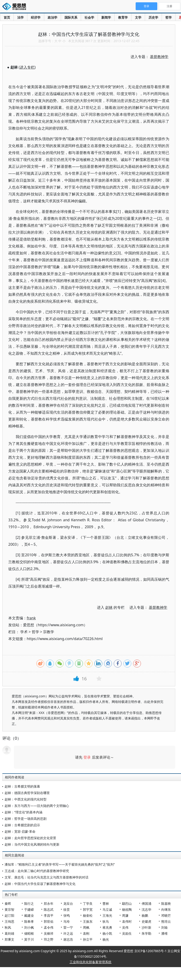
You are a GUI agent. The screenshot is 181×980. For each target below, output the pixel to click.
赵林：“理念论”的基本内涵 (23, 812)
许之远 (68, 933)
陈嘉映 (166, 903)
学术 (24, 632)
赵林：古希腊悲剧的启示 (22, 825)
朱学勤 (146, 933)
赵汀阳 (9, 915)
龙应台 (68, 903)
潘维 (164, 933)
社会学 (89, 17)
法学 (20, 17)
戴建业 (29, 915)
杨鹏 (145, 915)
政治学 (53, 17)
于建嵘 (29, 909)
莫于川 (29, 939)
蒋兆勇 (107, 927)
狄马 (106, 921)
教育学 (123, 17)
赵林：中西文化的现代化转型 (26, 799)
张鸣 (67, 915)
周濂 (125, 915)
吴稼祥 (49, 933)
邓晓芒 (166, 915)
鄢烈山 (127, 903)
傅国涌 (146, 903)
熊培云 (166, 921)
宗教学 (49, 632)
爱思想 (16, 7)
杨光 (106, 939)
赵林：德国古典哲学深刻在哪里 (27, 793)
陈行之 (29, 903)
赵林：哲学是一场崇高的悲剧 (26, 819)
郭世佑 (49, 921)
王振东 (88, 921)
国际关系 (71, 17)
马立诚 (107, 909)
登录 (87, 757)
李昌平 (49, 915)
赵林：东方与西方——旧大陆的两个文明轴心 (37, 806)
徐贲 (67, 909)
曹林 (106, 903)
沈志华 (146, 909)
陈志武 (49, 909)
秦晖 (8, 903)
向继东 (166, 909)
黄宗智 (9, 909)
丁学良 (88, 903)
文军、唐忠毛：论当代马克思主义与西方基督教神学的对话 (47, 877)
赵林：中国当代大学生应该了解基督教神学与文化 (40, 884)
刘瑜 (164, 927)
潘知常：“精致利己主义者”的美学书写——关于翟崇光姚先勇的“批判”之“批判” (60, 864)
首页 (7, 17)
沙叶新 (146, 927)
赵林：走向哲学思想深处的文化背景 (30, 838)
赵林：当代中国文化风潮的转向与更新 (32, 844)
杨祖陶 (127, 909)
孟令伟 (49, 927)
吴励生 (127, 933)
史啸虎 (146, 921)
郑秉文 (9, 939)
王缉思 (9, 921)
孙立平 (88, 939)
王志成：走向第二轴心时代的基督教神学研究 (37, 871)
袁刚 (86, 933)
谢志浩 (68, 939)
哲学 (169, 17)
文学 (138, 17)
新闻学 (106, 17)
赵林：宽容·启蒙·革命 (20, 831)
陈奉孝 (29, 921)
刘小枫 (29, 927)
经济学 (36, 17)
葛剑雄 (9, 933)
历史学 (153, 17)
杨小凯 (107, 933)
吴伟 (125, 927)
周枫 (86, 927)
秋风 (8, 927)
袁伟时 (127, 921)
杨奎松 (88, 915)
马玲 (67, 921)
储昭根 (29, 933)
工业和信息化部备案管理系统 (90, 962)
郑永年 (49, 903)
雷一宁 (68, 927)
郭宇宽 (88, 909)
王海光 (107, 915)
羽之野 (49, 939)
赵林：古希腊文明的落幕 (22, 786)
